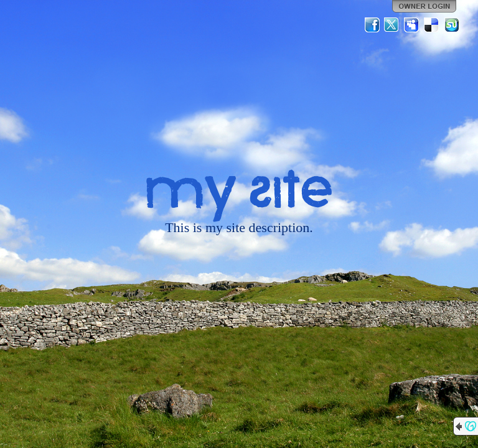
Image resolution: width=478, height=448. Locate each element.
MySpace (412, 25)
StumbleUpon (452, 25)
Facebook (372, 25)
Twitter (392, 25)
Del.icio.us (432, 25)
